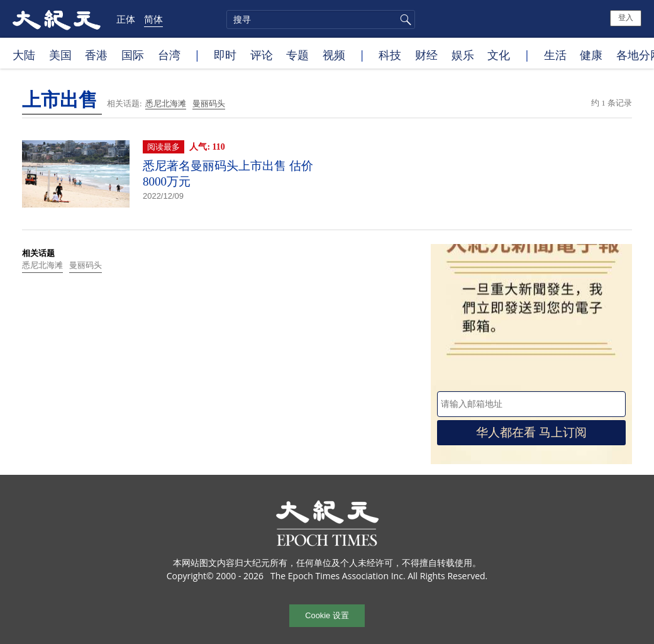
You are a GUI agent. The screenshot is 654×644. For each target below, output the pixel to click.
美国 (60, 55)
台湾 (169, 55)
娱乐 (463, 55)
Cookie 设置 (327, 615)
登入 (626, 18)
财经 (426, 55)
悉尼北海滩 (166, 103)
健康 (591, 55)
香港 (96, 55)
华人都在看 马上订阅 (531, 432)
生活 (555, 55)
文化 (499, 55)
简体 (153, 19)
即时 (225, 55)
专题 (297, 55)
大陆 (24, 55)
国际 (133, 55)
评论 (262, 55)
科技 (390, 55)
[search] (321, 19)
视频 (334, 55)
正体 (126, 19)
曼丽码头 (209, 103)
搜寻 (404, 19)
